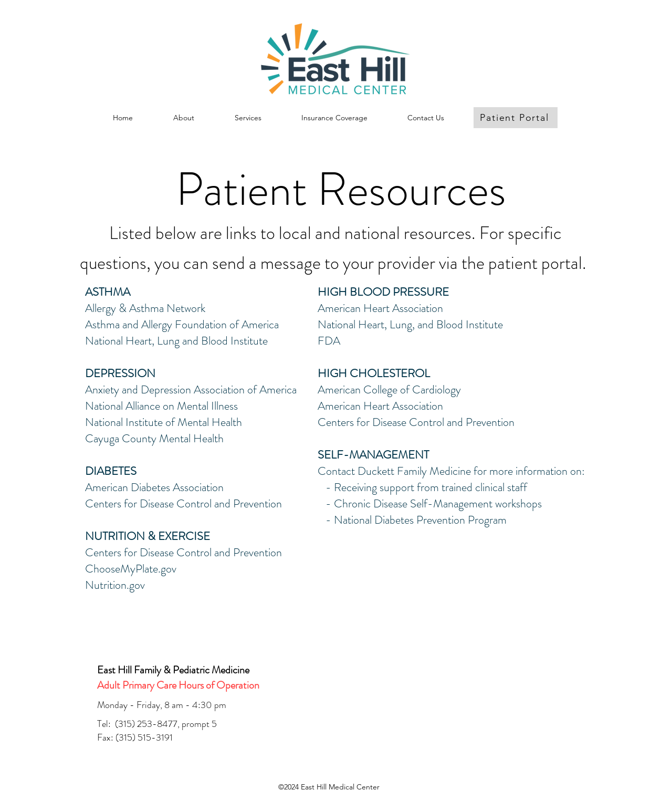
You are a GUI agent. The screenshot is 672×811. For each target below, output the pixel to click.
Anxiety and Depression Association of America (191, 389)
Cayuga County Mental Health (154, 438)
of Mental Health (202, 422)
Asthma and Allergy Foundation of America (182, 324)
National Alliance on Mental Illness (161, 406)
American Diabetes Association (154, 487)
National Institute (124, 422)
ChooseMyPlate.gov (131, 569)
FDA (329, 341)
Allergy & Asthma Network (145, 308)
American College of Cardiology (389, 389)
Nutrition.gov (115, 585)
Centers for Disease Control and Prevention (183, 503)
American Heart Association (380, 308)
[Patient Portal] (516, 118)
